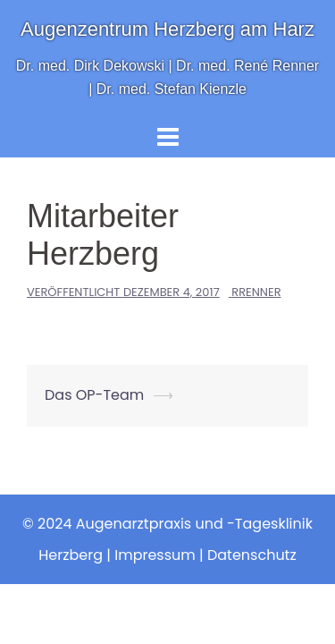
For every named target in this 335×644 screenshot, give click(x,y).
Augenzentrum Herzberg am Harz (167, 29)
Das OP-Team (94, 395)
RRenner (256, 292)
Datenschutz (252, 555)
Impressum (155, 555)
